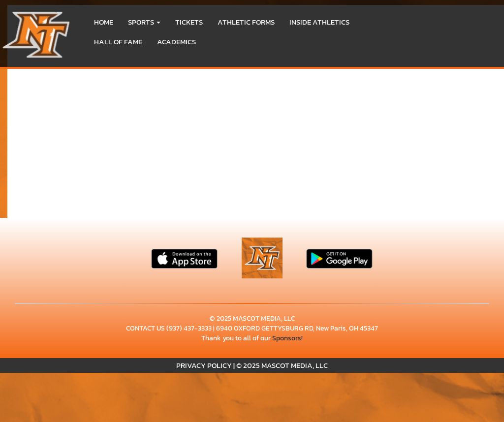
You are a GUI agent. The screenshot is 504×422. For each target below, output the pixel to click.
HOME (104, 22)
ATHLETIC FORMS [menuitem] (246, 22)
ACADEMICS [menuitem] (176, 42)
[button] (144, 22)
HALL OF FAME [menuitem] (118, 42)
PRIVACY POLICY (204, 365)
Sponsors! (287, 338)
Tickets (189, 22)
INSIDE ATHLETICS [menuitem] (319, 22)
